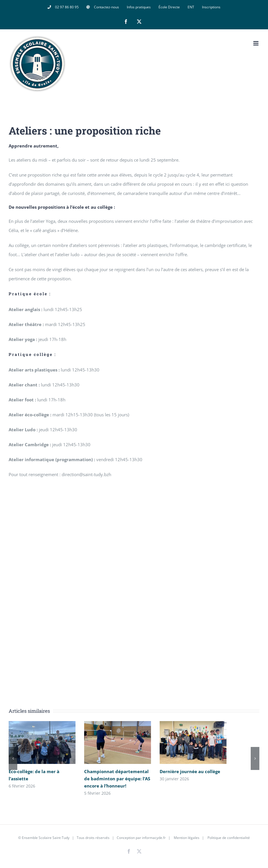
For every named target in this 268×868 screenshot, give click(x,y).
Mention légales (187, 838)
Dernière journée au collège (190, 771)
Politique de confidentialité (228, 838)
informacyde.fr (154, 838)
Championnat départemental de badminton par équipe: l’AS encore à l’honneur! (117, 779)
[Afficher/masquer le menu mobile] (256, 43)
